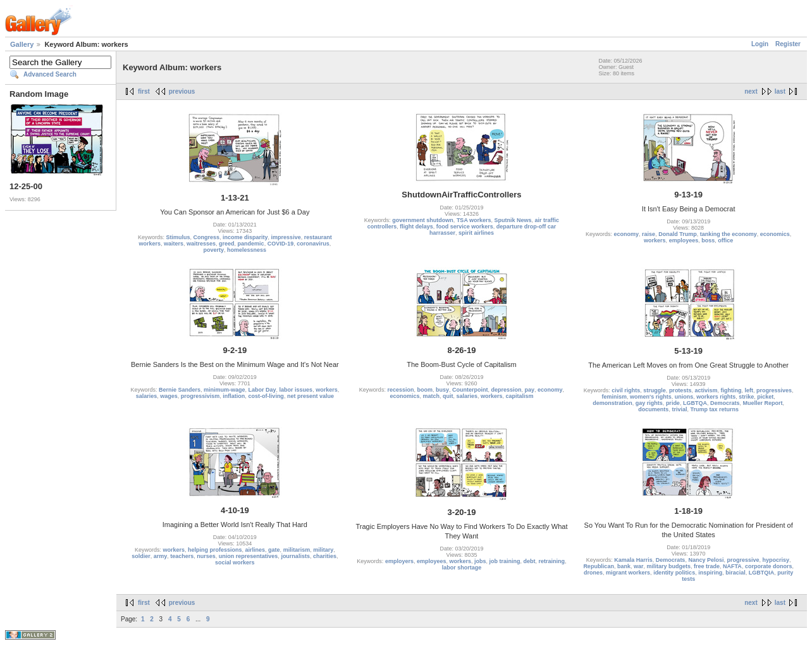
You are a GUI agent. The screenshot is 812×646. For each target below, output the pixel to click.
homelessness (247, 250)
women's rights (651, 397)
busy (442, 390)
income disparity (245, 237)
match (431, 396)
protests (680, 390)
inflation (234, 396)
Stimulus (178, 237)
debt (530, 561)
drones (593, 573)
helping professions (215, 550)
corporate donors (769, 566)
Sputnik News (513, 220)
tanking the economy (729, 234)
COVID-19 (281, 244)
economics (775, 234)
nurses (206, 556)
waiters (174, 244)
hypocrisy (776, 560)
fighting (731, 390)
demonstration (612, 403)
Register (788, 44)
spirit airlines (476, 233)
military (323, 550)
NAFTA (732, 566)
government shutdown (423, 220)
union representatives (249, 556)
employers (399, 561)
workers (655, 240)
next (751, 91)
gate (274, 550)
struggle (655, 390)
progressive (743, 560)
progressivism (200, 396)
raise (649, 234)
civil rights (626, 390)
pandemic (251, 244)
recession (400, 390)
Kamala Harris (633, 560)
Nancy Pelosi (706, 560)
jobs (480, 561)
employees (684, 240)
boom (425, 390)
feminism (614, 397)
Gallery (22, 44)
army (161, 556)
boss (708, 240)
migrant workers (628, 573)
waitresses (201, 244)
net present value (311, 396)
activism (706, 390)
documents (653, 409)
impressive (286, 237)
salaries (147, 396)
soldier (141, 556)
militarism (297, 550)
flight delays (416, 227)
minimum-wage (225, 390)
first (144, 91)
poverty (214, 250)
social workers (235, 562)
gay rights (649, 403)
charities (325, 556)
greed (227, 244)
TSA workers (474, 220)
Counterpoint (470, 390)
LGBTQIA (762, 573)
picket (765, 397)
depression (507, 390)
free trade (707, 566)
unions (684, 397)
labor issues (296, 390)
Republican (599, 566)
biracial (735, 573)
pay (530, 390)
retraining (552, 561)
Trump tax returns (714, 409)
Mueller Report (762, 403)
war (639, 566)
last (780, 91)
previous (182, 91)
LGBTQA (695, 403)
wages (169, 396)
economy (627, 234)
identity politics (674, 573)
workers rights (716, 397)
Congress (207, 237)
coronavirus (313, 244)
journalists (295, 556)
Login (760, 44)
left (749, 390)
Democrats (725, 403)
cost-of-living (266, 396)
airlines (255, 550)
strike (746, 397)
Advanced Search (50, 74)
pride (673, 403)
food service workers (465, 227)
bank (624, 566)
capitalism (520, 396)
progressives (774, 390)
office (725, 240)
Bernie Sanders (180, 390)
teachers (182, 556)
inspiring (710, 573)
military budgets (668, 566)
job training (505, 561)
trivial (679, 409)
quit (448, 396)
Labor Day (262, 390)
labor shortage (462, 568)
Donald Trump (678, 234)
